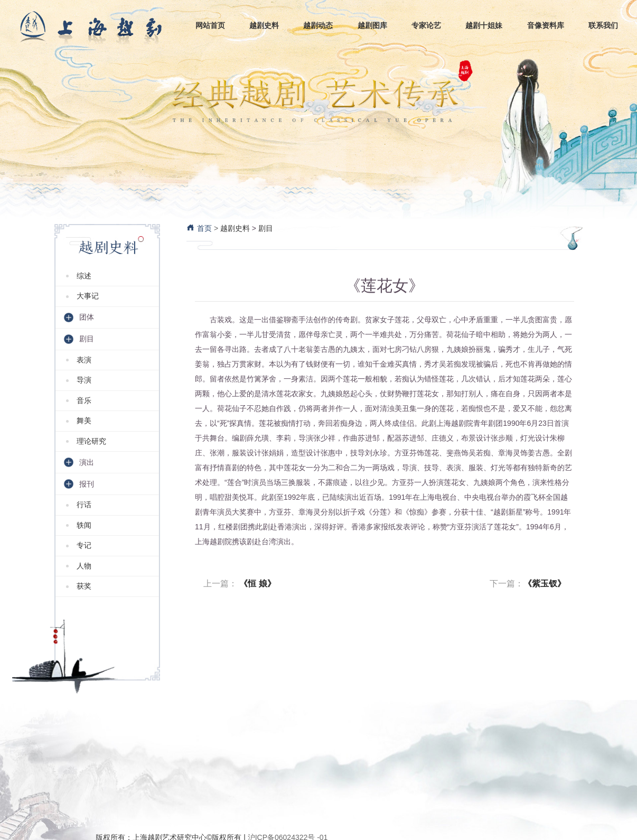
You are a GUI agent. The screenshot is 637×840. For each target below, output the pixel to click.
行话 (84, 505)
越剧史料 (235, 228)
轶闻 (84, 525)
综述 (84, 276)
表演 (84, 360)
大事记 (88, 296)
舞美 (84, 421)
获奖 (84, 586)
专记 (84, 545)
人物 (84, 566)
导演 (84, 380)
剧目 (266, 228)
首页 (199, 228)
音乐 (84, 400)
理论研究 (91, 441)
